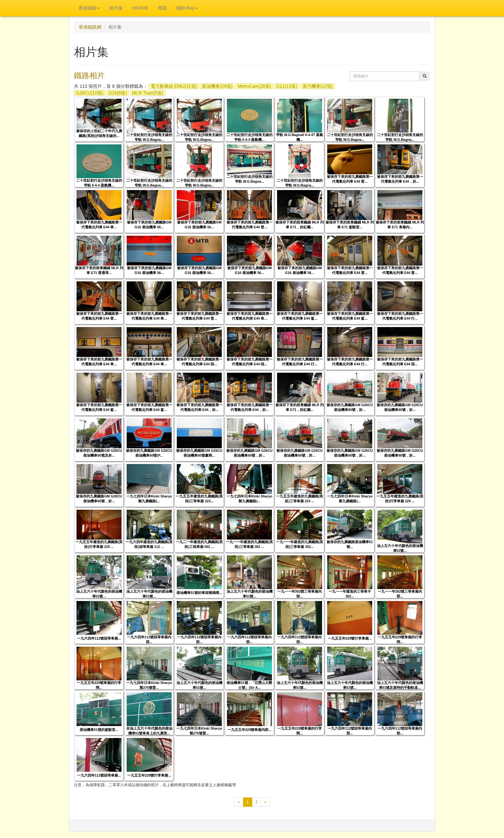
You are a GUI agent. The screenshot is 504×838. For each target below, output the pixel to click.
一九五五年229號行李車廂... (350, 638)
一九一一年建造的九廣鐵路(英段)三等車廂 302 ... (250, 544)
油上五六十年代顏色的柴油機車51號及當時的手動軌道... (400, 685)
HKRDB (140, 8)
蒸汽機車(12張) (318, 86)
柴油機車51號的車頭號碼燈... (199, 593)
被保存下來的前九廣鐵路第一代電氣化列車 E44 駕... (300, 316)
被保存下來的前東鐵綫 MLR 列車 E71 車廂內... (400, 225)
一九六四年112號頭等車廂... (99, 638)
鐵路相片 (89, 75)
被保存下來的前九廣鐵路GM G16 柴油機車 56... (149, 225)
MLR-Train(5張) (148, 93)
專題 (162, 8)
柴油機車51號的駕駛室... (99, 730)
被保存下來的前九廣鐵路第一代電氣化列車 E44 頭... (199, 362)
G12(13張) (287, 86)
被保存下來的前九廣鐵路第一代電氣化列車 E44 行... (400, 316)
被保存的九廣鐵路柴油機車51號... (350, 544)
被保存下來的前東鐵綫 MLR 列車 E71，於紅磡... (300, 225)
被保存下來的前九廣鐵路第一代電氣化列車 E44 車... (99, 225)
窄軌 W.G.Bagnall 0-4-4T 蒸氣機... (300, 137)
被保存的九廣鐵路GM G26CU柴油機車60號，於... (350, 407)
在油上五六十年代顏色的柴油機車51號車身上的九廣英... (149, 731)
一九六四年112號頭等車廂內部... (149, 639)
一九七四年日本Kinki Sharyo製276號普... (149, 685)
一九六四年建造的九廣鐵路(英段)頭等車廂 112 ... (149, 544)
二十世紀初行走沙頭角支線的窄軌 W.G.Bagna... (149, 137)
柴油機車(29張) (217, 86)
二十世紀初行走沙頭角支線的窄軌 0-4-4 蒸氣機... (250, 137)
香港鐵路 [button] (89, 8)
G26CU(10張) (90, 93)
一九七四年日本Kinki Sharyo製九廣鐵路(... (149, 499)
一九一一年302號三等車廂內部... (300, 594)
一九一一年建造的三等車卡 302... (350, 594)
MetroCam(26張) (254, 86)
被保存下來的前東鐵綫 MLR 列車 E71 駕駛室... (350, 225)
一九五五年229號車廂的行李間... (400, 639)
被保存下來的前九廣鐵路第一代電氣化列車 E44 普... (350, 179)
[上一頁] (239, 802)
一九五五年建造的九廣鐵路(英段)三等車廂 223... (199, 499)
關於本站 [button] (187, 8)
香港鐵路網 (90, 27)
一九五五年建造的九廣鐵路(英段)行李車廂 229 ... (400, 499)
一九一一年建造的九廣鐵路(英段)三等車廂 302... (300, 544)
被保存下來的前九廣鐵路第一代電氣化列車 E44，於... (400, 179)
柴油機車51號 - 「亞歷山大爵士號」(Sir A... (249, 685)
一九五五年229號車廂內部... (250, 730)
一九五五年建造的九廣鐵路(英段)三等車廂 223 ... (300, 499)
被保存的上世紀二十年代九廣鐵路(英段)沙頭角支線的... (99, 133)
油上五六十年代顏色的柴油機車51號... (400, 548)
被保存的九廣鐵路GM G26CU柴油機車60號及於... (99, 453)
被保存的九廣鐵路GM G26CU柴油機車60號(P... (149, 453)
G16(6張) (118, 93)
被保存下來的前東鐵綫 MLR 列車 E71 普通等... (99, 270)
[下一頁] (265, 802)
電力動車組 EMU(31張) (174, 86)
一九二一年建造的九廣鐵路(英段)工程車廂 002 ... (199, 544)
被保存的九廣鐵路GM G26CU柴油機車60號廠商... (199, 453)
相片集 (116, 8)
